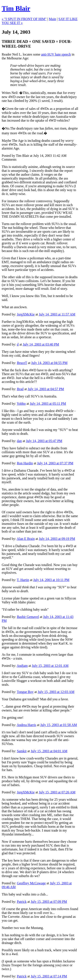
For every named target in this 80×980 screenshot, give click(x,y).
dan (19, 441)
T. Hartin (23, 580)
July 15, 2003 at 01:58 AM (59, 725)
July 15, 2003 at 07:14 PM (49, 976)
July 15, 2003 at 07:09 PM (49, 902)
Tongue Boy (25, 692)
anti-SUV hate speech (56, 54)
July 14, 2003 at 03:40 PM (41, 344)
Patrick (22, 902)
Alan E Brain (26, 539)
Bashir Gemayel (28, 617)
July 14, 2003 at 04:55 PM (49, 363)
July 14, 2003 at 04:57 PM (46, 389)
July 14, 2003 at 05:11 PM (48, 404)
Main (52, 19)
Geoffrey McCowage (31, 883)
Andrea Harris (26, 725)
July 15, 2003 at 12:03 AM (56, 692)
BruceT (22, 363)
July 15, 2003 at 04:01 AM (49, 751)
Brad (20, 389)
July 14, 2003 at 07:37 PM (55, 463)
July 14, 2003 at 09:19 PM (57, 539)
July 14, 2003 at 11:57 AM (57, 314)
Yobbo (21, 404)
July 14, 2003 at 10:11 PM (51, 580)
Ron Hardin (25, 463)
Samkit (22, 751)
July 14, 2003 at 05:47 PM (44, 441)
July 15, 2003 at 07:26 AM (57, 792)
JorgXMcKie (26, 314)
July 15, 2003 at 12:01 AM (50, 666)
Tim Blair (16, 8)
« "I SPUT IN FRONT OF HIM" (24, 19)
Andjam (22, 666)
